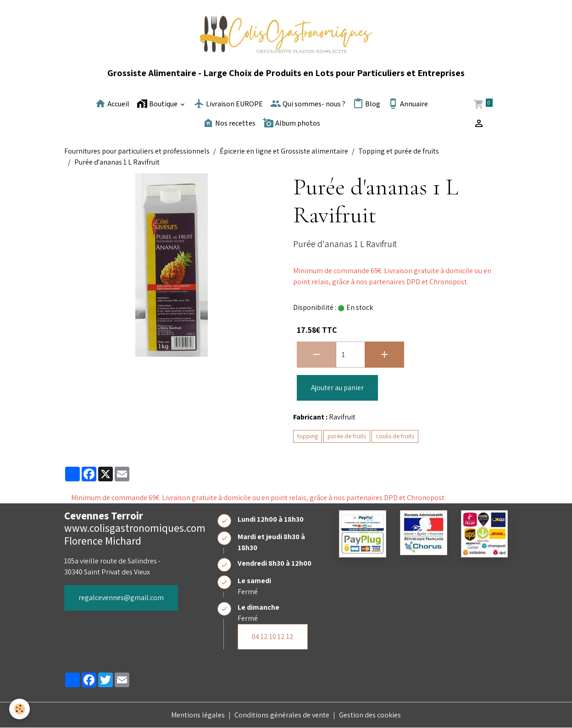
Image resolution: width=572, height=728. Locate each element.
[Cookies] (19, 709)
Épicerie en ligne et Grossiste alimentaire (284, 151)
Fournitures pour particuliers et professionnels (137, 151)
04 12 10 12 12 (273, 637)
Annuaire (408, 104)
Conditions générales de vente (282, 715)
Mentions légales (198, 715)
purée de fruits (347, 436)
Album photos (292, 123)
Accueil (112, 104)
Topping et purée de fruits (399, 151)
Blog (367, 104)
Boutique (158, 104)
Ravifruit (342, 417)
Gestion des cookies (370, 715)
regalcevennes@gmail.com (121, 598)
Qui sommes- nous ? (308, 104)
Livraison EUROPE (228, 104)
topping (308, 436)
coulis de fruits (395, 436)
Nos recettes (229, 123)
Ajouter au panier (337, 388)
